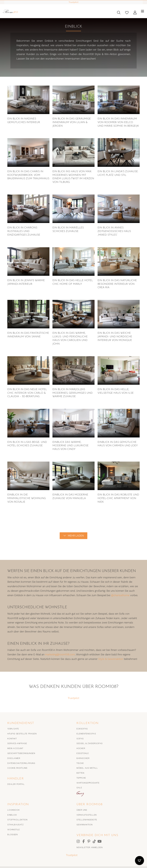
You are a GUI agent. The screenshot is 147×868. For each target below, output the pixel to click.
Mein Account (15, 748)
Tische (80, 763)
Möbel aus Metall (87, 768)
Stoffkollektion (17, 820)
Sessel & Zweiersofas (90, 743)
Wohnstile (14, 829)
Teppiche (81, 778)
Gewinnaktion (84, 825)
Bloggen (12, 834)
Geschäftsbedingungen (21, 753)
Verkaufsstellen (87, 815)
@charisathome (120, 595)
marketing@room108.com (60, 654)
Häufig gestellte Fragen (22, 734)
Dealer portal (16, 784)
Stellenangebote (87, 820)
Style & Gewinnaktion (111, 659)
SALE (79, 788)
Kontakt (12, 739)
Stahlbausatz (15, 825)
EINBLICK (12, 815)
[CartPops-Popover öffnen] (139, 861)
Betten (80, 773)
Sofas (80, 739)
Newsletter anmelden (90, 847)
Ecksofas (82, 729)
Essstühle (83, 753)
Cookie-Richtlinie (17, 768)
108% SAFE (13, 729)
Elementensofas (86, 734)
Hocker (81, 748)
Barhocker (83, 758)
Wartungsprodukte (88, 783)
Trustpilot (74, 698)
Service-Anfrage (17, 743)
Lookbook (13, 810)
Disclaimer (14, 758)
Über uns (82, 810)
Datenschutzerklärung (21, 763)
